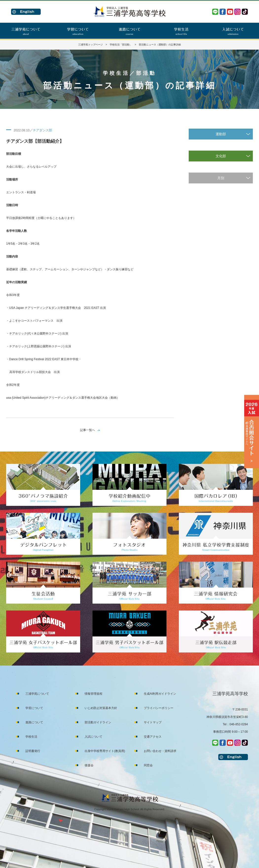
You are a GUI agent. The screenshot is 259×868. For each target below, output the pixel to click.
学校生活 (31, 737)
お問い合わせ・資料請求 (160, 751)
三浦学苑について (37, 694)
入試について (93, 737)
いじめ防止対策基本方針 (101, 708)
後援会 (89, 765)
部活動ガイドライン (98, 722)
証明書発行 (33, 751)
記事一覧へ (88, 430)
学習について (34, 708)
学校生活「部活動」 (121, 45)
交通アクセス (153, 737)
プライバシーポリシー (159, 708)
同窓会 (148, 765)
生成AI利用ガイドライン (160, 694)
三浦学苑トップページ (91, 45)
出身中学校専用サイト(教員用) (105, 751)
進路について (34, 722)
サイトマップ (153, 722)
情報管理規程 (93, 694)
